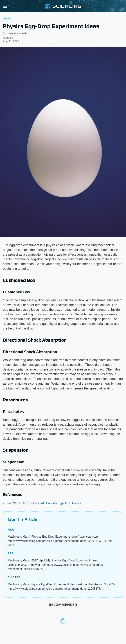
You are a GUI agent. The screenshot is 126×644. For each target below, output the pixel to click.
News (7, 19)
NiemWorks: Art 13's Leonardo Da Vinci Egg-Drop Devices (44, 503)
